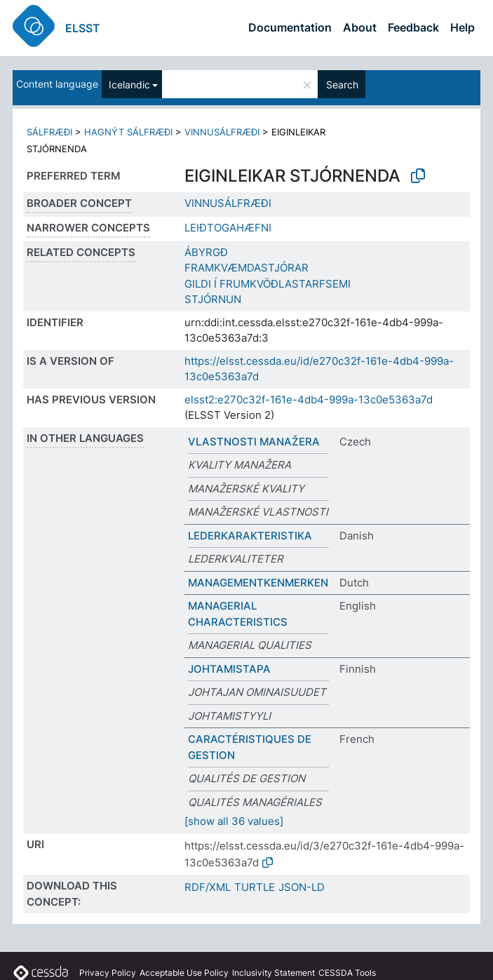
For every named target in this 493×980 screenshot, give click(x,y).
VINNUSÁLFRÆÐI (222, 132)
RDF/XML (208, 887)
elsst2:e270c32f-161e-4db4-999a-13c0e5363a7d (309, 400)
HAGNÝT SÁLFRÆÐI (128, 132)
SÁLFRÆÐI (49, 132)
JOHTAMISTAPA (229, 669)
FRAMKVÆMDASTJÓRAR (246, 268)
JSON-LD (302, 887)
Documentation (290, 27)
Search (342, 85)
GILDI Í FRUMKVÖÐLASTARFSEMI (268, 284)
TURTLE (255, 887)
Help (462, 27)
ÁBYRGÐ (206, 252)
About (360, 27)
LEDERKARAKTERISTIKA (250, 536)
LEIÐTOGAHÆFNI (228, 228)
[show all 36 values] (234, 821)
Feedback (413, 27)
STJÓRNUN (213, 299)
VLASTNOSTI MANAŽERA (254, 442)
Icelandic (129, 85)
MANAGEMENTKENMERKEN (258, 583)
